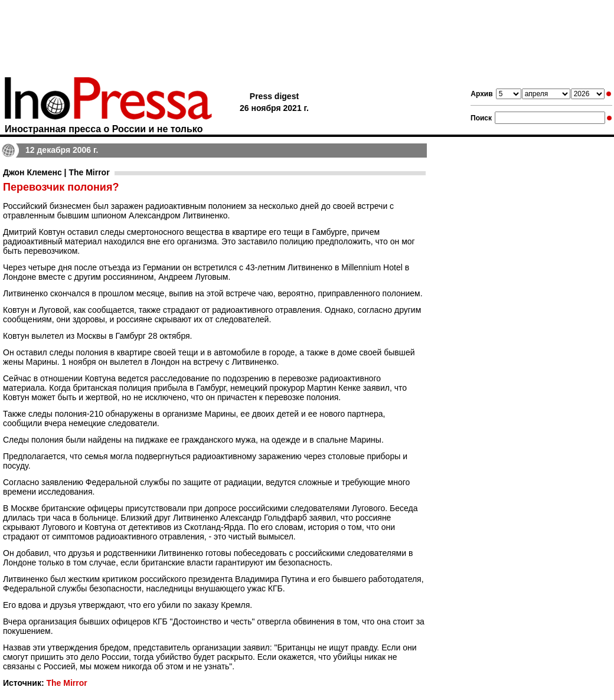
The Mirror (66, 683)
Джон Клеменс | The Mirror (56, 172)
